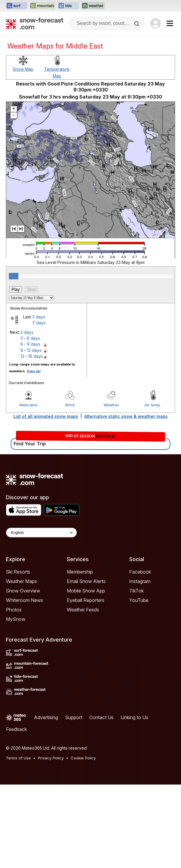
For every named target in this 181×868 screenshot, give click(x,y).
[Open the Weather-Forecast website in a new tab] (93, 6)
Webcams (28, 405)
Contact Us (101, 717)
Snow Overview (23, 591)
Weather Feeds (83, 610)
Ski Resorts (18, 572)
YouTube (139, 600)
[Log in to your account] (156, 23)
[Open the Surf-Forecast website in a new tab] (17, 6)
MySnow (16, 619)
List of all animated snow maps (46, 416)
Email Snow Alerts (86, 581)
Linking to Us (134, 717)
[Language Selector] (41, 533)
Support (74, 717)
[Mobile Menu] (170, 23)
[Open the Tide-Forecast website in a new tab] (68, 6)
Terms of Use (18, 758)
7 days (39, 323)
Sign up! (34, 371)
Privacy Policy (51, 758)
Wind (70, 405)
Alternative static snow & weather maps (126, 416)
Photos (14, 610)
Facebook (140, 572)
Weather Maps (21, 581)
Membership (80, 572)
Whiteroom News (25, 600)
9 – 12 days (31, 350)
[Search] (137, 24)
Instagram (140, 581)
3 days (39, 317)
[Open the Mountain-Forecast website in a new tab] (42, 6)
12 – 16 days (32, 356)
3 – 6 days (30, 338)
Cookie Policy (83, 758)
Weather (111, 405)
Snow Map (23, 69)
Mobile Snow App (86, 591)
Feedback (16, 729)
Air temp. (153, 405)
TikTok (136, 591)
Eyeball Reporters (86, 600)
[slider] (14, 276)
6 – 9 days (30, 344)
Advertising (46, 717)
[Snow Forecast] (35, 23)
